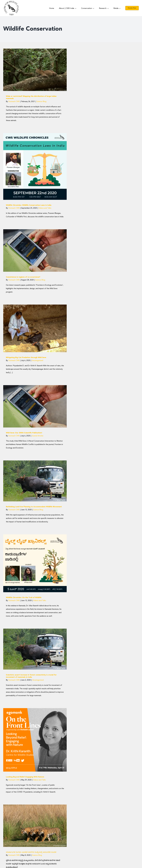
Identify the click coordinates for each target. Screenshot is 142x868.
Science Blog (41, 102)
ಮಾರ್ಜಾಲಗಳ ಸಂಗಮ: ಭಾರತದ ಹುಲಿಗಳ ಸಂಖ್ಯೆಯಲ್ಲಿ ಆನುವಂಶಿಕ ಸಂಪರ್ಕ (31, 852)
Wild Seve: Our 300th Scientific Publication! (24, 433)
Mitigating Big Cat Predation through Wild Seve (26, 358)
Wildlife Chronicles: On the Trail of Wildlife (24, 598)
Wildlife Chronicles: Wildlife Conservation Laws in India (29, 205)
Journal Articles (37, 436)
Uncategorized (37, 361)
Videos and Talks (45, 208)
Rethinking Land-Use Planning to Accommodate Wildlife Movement (34, 507)
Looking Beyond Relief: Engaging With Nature (25, 777)
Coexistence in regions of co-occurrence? (23, 277)
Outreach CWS (14, 102)
